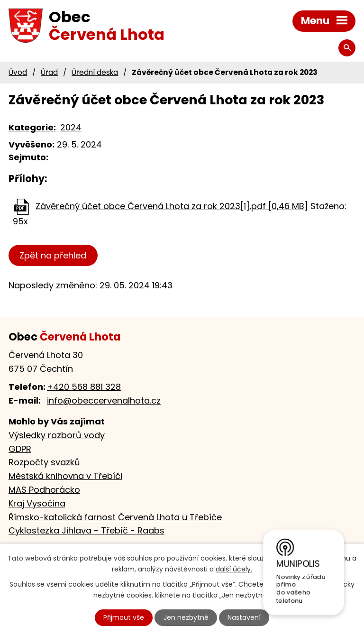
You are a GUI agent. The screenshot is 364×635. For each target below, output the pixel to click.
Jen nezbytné (186, 617)
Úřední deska (95, 72)
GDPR (20, 449)
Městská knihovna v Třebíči (65, 476)
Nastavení (244, 617)
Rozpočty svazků (44, 462)
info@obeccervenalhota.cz (104, 400)
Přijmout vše (124, 617)
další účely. (234, 569)
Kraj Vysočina (37, 503)
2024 (71, 127)
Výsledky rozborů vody (57, 435)
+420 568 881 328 (84, 387)
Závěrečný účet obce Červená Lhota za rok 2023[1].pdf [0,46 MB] (172, 206)
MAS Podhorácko (44, 490)
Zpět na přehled (53, 255)
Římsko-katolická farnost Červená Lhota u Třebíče (115, 517)
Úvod (18, 72)
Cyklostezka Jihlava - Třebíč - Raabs (86, 530)
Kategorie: (32, 127)
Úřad (49, 72)
